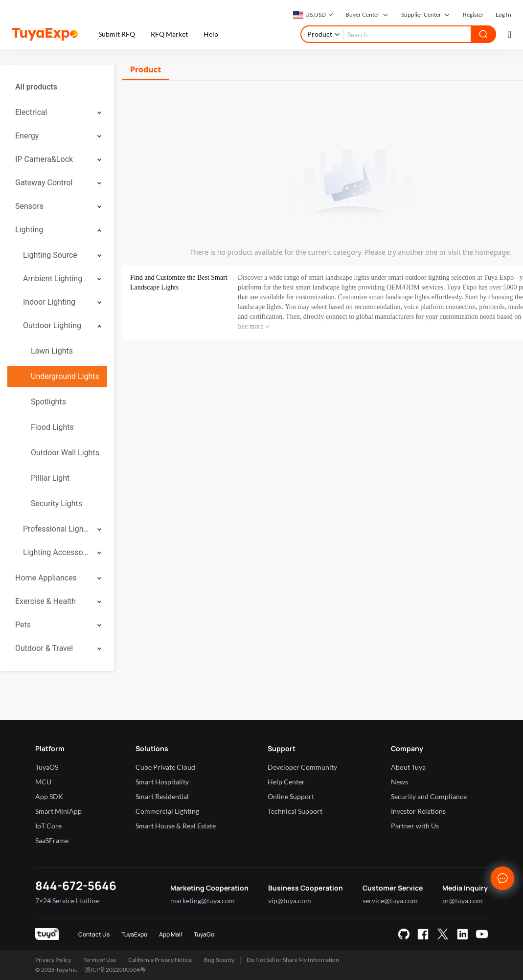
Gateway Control (44, 183)
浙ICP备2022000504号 (115, 969)
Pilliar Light (50, 478)
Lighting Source (50, 255)
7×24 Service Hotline (67, 901)
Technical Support (295, 811)
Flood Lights (52, 427)
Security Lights (57, 503)
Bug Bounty (219, 960)
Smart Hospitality (162, 782)
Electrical (31, 112)
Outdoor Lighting (52, 325)
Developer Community (302, 767)
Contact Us (94, 934)
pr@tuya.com (463, 901)
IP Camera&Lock (44, 159)
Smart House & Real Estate (176, 826)
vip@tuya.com (290, 901)
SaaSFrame (52, 840)
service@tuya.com (390, 901)
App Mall (171, 934)
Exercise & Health (45, 601)
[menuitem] (57, 87)
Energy (27, 136)
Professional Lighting (57, 529)
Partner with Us (415, 826)
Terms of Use (100, 960)
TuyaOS (47, 767)
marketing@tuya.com (203, 901)
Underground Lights (65, 376)
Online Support (291, 796)
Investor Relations (418, 811)
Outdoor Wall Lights (65, 453)
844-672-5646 (76, 885)
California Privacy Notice (160, 960)
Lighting (29, 230)
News (399, 782)
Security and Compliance (429, 796)
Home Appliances (46, 578)
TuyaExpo (134, 934)
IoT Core (48, 826)
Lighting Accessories (57, 552)
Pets (23, 625)
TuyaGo (204, 934)
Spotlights (48, 402)
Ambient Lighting (53, 278)
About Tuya (408, 767)
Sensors (29, 206)
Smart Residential (162, 796)
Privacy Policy (53, 960)
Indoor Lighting (49, 302)
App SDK (49, 796)
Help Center (286, 782)
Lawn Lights (52, 351)
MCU (43, 782)
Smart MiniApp (58, 811)
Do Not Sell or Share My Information (293, 960)
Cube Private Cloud (165, 767)
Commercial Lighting (167, 811)
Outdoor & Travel (44, 648)
